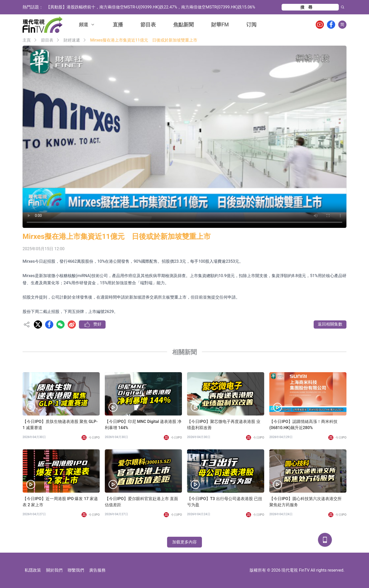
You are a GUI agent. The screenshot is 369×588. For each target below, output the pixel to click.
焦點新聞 (183, 25)
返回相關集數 (330, 324)
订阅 (251, 25)
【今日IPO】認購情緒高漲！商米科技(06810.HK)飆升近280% (303, 425)
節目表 (148, 25)
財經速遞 (72, 40)
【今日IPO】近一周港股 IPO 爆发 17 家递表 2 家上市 (60, 502)
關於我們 (54, 570)
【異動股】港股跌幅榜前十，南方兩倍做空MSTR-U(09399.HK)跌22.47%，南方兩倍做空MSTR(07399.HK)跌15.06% (151, 7)
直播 (118, 25)
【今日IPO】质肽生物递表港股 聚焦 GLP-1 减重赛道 (60, 425)
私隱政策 (33, 570)
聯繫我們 (76, 570)
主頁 (27, 40)
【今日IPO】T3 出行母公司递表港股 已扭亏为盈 (225, 502)
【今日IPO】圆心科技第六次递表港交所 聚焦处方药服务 (305, 502)
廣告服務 (97, 570)
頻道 (87, 24)
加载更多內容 (184, 542)
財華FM (220, 25)
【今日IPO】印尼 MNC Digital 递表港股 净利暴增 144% (143, 425)
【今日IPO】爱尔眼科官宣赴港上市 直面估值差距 (141, 502)
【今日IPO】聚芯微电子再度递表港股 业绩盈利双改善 (224, 425)
